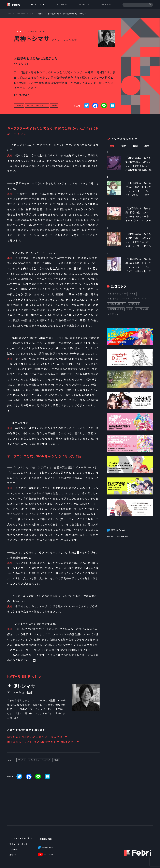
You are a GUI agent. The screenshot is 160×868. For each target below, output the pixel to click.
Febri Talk (20, 14)
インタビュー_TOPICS (118, 294)
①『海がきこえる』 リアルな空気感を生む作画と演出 (42, 742)
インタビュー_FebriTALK (38, 106)
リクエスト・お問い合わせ (21, 838)
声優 (134, 294)
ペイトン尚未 (143, 309)
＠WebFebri (48, 848)
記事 (31, 14)
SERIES (106, 5)
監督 (55, 106)
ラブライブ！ (115, 314)
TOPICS (62, 5)
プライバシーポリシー (19, 844)
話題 (130, 309)
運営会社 (13, 855)
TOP (9, 14)
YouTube (48, 855)
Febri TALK (38, 5)
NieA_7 (20, 106)
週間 (124, 146)
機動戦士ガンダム (116, 309)
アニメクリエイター (142, 299)
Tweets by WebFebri (117, 536)
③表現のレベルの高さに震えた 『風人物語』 (36, 737)
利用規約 (13, 850)
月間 (135, 146)
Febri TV (84, 5)
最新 (112, 146)
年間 (147, 146)
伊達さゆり (135, 304)
